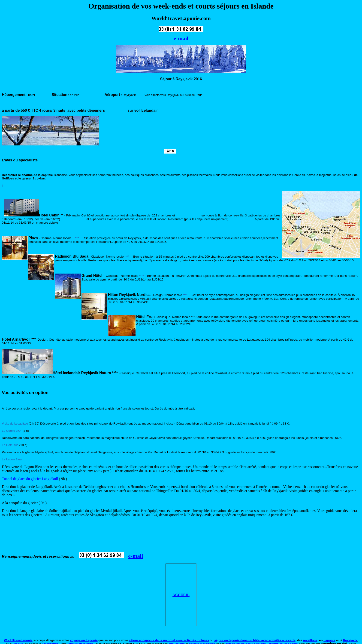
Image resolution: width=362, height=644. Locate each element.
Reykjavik (350, 640)
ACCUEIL (181, 595)
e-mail (181, 38)
